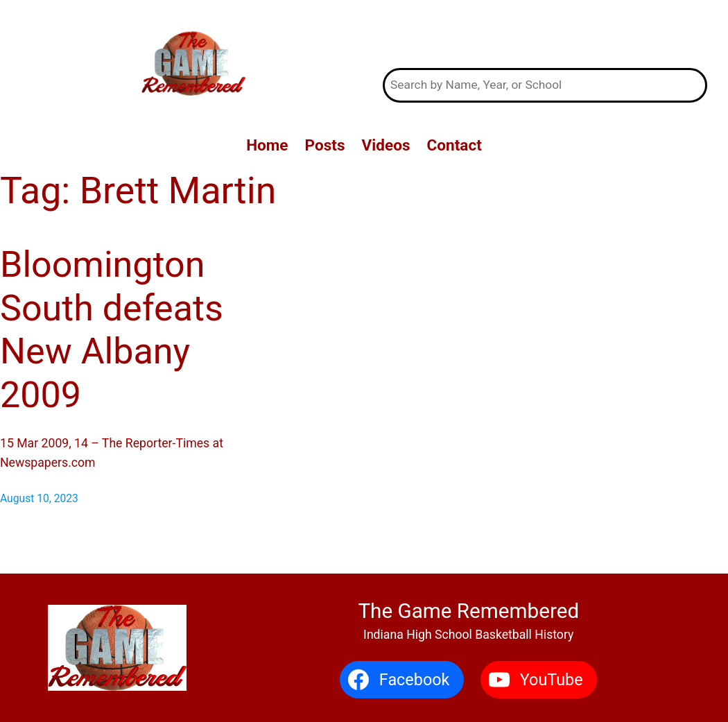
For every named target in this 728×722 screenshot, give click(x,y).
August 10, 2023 (39, 498)
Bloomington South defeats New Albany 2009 (112, 329)
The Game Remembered (545, 34)
